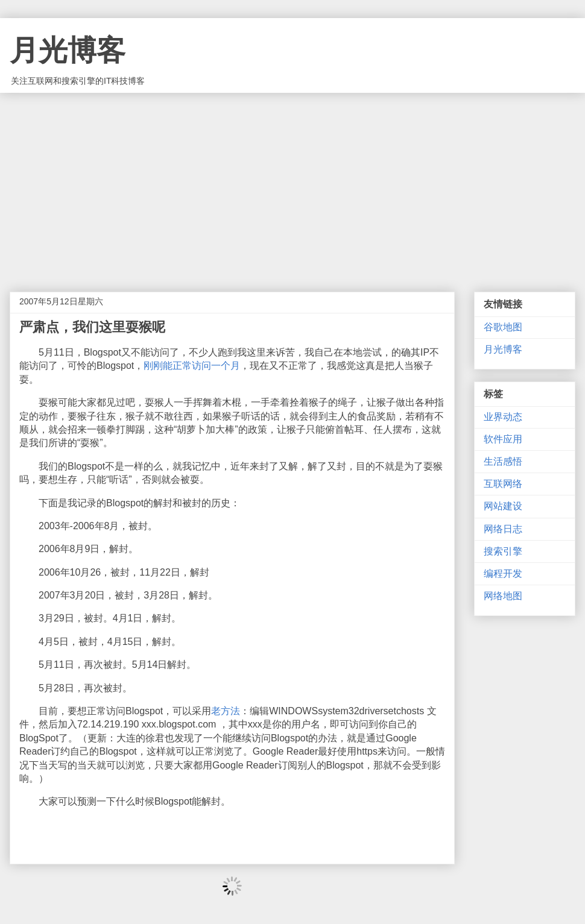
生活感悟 (503, 461)
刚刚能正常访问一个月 (192, 366)
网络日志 (503, 529)
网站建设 (503, 506)
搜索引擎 (503, 551)
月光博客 (68, 50)
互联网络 (503, 484)
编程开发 (503, 574)
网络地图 (503, 596)
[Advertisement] (292, 183)
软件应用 (503, 439)
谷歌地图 (503, 327)
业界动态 (503, 417)
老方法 (226, 711)
